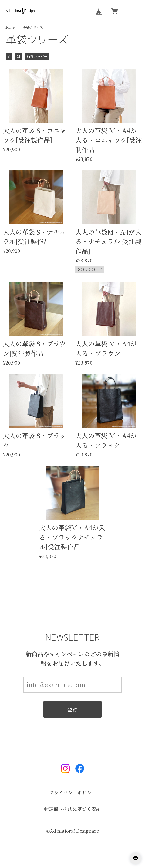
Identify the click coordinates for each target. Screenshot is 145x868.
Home (9, 27)
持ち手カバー (37, 56)
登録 (72, 710)
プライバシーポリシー (73, 793)
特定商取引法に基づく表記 (72, 809)
